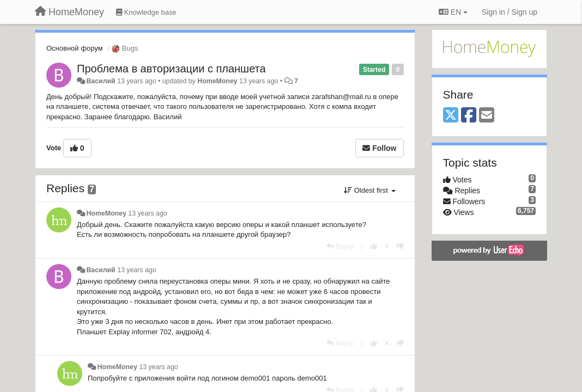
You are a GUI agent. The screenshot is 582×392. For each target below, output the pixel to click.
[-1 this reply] (400, 246)
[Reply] (340, 246)
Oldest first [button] (369, 190)
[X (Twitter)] (451, 116)
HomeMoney (217, 81)
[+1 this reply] (374, 246)
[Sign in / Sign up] (510, 12)
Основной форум (75, 48)
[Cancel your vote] (387, 246)
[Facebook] (469, 116)
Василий (101, 81)
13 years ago (147, 213)
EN (453, 12)
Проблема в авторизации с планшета (171, 69)
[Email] (487, 116)
